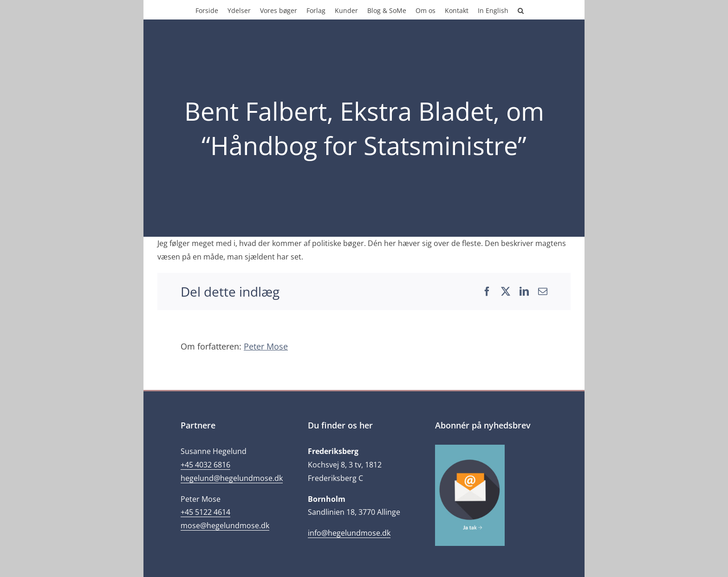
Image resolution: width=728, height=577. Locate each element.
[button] (521, 10)
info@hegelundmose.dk (349, 533)
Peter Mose (266, 346)
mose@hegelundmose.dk (225, 525)
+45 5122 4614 (205, 512)
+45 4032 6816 (205, 465)
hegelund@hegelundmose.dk (232, 478)
